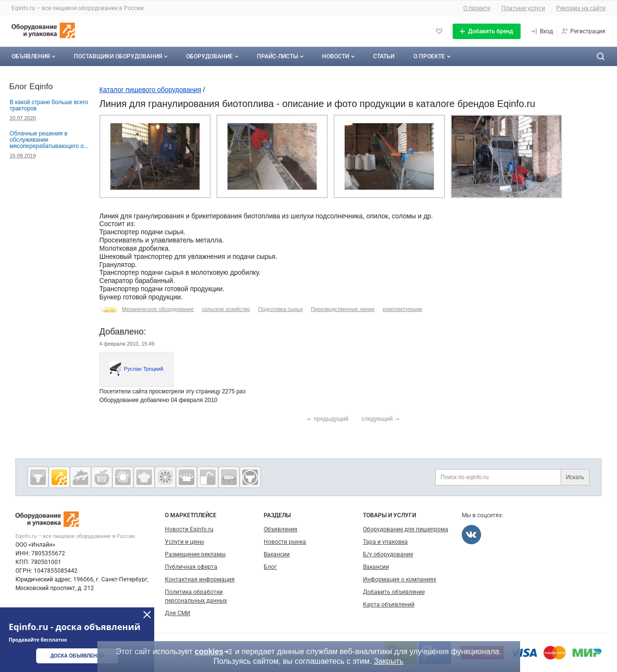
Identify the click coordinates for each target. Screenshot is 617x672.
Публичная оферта (191, 567)
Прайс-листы (281, 56)
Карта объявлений (389, 605)
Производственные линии (343, 309)
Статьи (384, 56)
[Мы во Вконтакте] (471, 535)
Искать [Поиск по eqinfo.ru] (575, 477)
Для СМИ (178, 613)
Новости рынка (285, 542)
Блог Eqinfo (31, 86)
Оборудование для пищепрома (406, 529)
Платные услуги (523, 8)
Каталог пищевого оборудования (150, 90)
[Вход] (542, 31)
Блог (270, 567)
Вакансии (277, 554)
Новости (339, 56)
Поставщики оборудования (122, 56)
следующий (377, 419)
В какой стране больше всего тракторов (49, 105)
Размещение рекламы (195, 554)
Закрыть (389, 661)
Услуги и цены (184, 542)
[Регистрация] (583, 31)
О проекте (477, 8)
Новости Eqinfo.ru (189, 529)
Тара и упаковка (385, 542)
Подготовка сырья (281, 309)
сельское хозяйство (226, 309)
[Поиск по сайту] (601, 56)
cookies (214, 652)
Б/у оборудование (388, 554)
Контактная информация (200, 579)
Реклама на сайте (581, 8)
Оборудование (213, 56)
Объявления (34, 56)
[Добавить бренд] (487, 31)
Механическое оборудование (158, 309)
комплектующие (402, 309)
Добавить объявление (394, 592)
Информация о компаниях (400, 579)
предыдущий (331, 419)
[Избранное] (439, 31)
